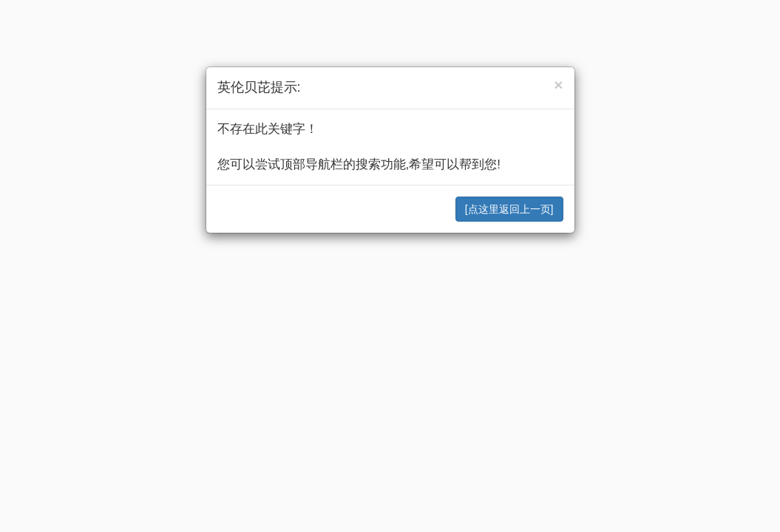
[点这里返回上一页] (509, 209)
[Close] (558, 85)
